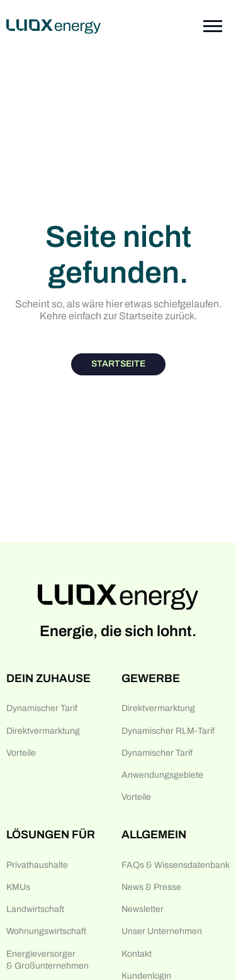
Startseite (118, 364)
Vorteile (21, 753)
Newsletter (143, 909)
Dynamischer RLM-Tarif (168, 731)
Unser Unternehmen (162, 931)
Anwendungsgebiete (162, 775)
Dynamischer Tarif (42, 708)
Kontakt (137, 954)
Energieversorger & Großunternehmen (48, 960)
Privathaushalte (37, 865)
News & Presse (151, 887)
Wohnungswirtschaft (46, 931)
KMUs (18, 887)
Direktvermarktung (43, 731)
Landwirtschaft (35, 909)
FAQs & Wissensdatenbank (176, 865)
